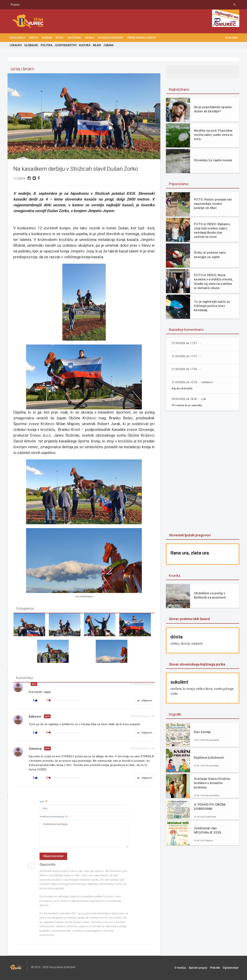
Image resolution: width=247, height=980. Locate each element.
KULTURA (84, 45)
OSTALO (90, 38)
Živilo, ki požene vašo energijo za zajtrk (210, 255)
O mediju (184, 968)
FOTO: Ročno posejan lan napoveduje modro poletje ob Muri (213, 204)
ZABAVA (108, 45)
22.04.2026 (231, 38)
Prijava (15, 5)
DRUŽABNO (74, 38)
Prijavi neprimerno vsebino (68, 701)
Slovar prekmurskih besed (189, 619)
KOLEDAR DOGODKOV (111, 38)
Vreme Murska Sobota (142, 38)
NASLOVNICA (17, 38)
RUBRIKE (47, 38)
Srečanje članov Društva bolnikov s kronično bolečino (212, 783)
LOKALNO (16, 45)
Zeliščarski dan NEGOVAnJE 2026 (207, 830)
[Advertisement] (203, 472)
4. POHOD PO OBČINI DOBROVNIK (209, 807)
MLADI (96, 45)
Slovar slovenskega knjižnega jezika (197, 664)
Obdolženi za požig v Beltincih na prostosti (210, 595)
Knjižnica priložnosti (209, 758)
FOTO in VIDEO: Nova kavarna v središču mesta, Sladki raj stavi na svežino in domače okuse (213, 281)
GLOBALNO (31, 45)
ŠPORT (60, 38)
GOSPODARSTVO (65, 45)
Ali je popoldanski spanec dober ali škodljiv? (213, 109)
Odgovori (144, 701)
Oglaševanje (231, 968)
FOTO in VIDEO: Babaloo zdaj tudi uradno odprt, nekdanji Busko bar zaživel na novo (212, 230)
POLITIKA (46, 45)
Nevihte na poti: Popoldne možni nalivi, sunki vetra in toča (213, 135)
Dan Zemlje (202, 732)
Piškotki (217, 968)
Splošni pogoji (201, 968)
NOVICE (34, 38)
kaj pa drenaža (182, 388)
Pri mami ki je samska (187, 405)
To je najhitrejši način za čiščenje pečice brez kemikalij (212, 306)
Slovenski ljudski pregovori (189, 535)
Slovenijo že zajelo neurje (213, 160)
